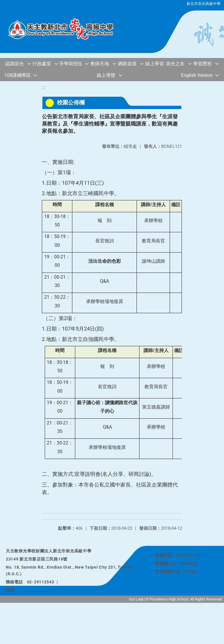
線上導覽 (106, 75)
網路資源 (127, 64)
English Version (197, 75)
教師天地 (100, 64)
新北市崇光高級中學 (204, 4)
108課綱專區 (18, 75)
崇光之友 (175, 64)
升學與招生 (71, 64)
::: (44, 87)
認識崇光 (15, 64)
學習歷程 (203, 64)
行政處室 (42, 64)
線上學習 (155, 64)
